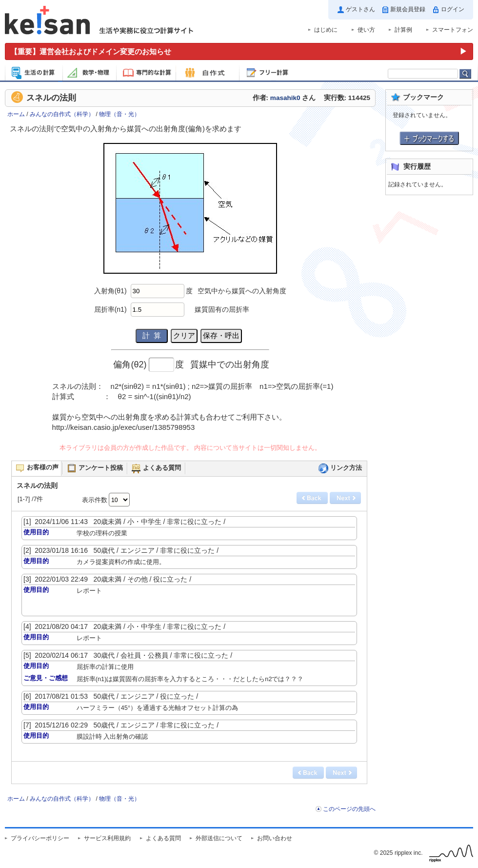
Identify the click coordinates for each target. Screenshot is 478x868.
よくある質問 (163, 838)
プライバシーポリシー (40, 838)
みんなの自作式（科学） (62, 114)
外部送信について (219, 838)
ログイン (453, 9)
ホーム (16, 114)
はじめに (326, 30)
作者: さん (284, 98)
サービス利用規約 (107, 838)
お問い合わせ (275, 838)
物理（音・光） (119, 114)
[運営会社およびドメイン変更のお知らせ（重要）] (239, 51)
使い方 (366, 30)
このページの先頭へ (349, 809)
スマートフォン (453, 30)
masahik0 (285, 98)
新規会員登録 (408, 9)
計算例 (403, 30)
